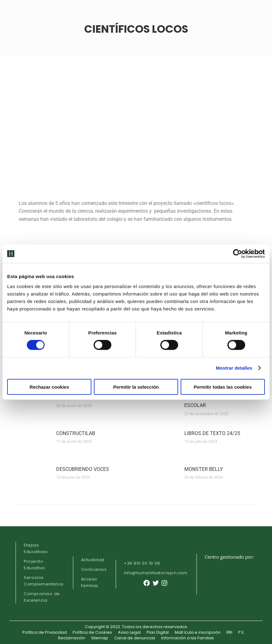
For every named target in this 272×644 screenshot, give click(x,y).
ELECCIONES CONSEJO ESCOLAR (210, 402)
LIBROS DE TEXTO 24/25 (212, 433)
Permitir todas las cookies (223, 387)
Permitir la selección (136, 387)
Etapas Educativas (36, 548)
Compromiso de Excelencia (42, 597)
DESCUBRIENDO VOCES (83, 469)
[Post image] (33, 408)
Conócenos (94, 569)
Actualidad (93, 560)
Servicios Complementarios (44, 581)
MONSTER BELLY (204, 469)
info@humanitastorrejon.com (155, 573)
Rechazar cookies (49, 387)
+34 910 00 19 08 (142, 563)
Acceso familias (90, 582)
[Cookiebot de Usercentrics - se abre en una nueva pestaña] (238, 254)
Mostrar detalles (234, 368)
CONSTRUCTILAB (76, 433)
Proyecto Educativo (34, 565)
